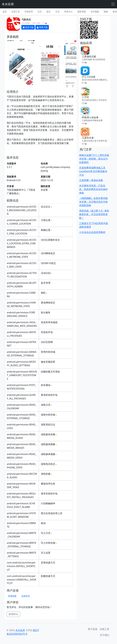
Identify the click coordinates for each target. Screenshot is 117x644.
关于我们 (104, 635)
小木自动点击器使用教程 (92, 232)
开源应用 (29, 12)
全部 (4, 12)
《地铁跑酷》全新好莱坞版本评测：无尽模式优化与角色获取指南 (93, 202)
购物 (106, 12)
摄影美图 (82, 12)
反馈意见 (26, 596)
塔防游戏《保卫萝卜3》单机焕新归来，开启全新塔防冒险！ (94, 214)
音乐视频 (95, 12)
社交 (58, 12)
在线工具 (104, 629)
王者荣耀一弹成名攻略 (91, 180)
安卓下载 (28, 27)
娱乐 (49, 12)
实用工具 (16, 12)
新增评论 (13, 614)
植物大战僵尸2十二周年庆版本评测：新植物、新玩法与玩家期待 (94, 159)
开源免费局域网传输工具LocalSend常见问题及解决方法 (93, 171)
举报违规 (12, 596)
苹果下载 (42, 27)
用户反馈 (93, 629)
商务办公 (69, 12)
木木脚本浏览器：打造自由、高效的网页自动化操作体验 (93, 189)
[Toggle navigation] (113, 4)
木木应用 (8, 4)
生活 (40, 12)
